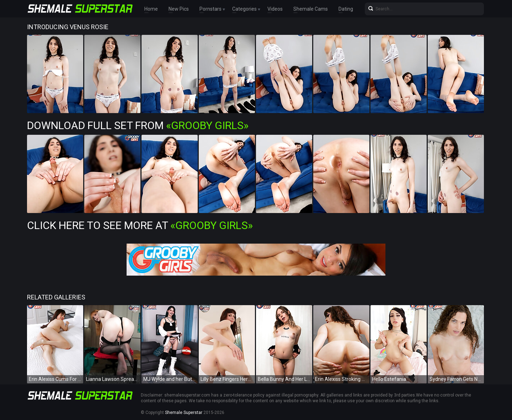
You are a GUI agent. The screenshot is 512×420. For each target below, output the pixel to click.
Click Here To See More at (140, 225)
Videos (275, 9)
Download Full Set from (138, 125)
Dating (346, 9)
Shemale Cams (311, 9)
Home (151, 9)
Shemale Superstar (184, 413)
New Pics (179, 9)
